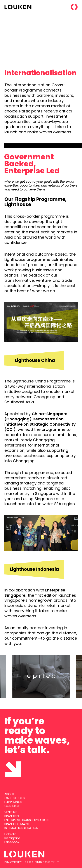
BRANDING (12, 816)
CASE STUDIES (15, 798)
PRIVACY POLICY (13, 862)
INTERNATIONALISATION (21, 828)
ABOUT (10, 794)
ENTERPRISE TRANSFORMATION (26, 820)
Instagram (12, 838)
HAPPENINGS (13, 802)
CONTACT (12, 806)
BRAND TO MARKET (18, 824)
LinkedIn (10, 834)
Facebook (12, 842)
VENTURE (11, 812)
